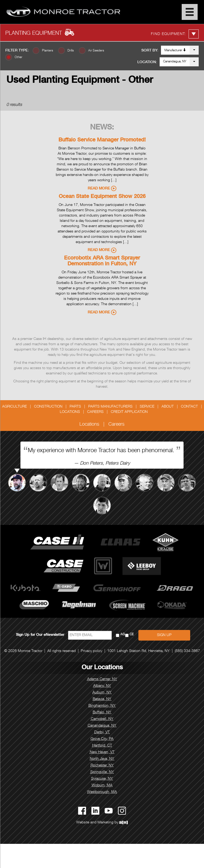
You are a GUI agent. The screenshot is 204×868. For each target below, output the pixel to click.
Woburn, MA (102, 785)
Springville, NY (102, 772)
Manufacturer (175, 50)
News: (102, 128)
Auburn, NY (102, 693)
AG (123, 635)
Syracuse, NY (102, 779)
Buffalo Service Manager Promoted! (102, 140)
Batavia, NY (102, 699)
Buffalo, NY (102, 712)
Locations (70, 412)
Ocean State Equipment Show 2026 (102, 197)
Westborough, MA (102, 792)
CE (132, 635)
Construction (48, 407)
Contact (189, 407)
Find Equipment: (175, 34)
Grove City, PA (102, 739)
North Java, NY (102, 759)
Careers (95, 412)
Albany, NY (102, 686)
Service (147, 407)
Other (18, 57)
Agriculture (14, 407)
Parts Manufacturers (110, 407)
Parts (75, 407)
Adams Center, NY (102, 679)
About (168, 407)
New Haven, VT (102, 752)
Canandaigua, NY (175, 62)
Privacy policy (92, 651)
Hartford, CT (102, 746)
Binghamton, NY (102, 706)
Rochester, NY (102, 766)
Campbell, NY (102, 719)
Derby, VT (102, 732)
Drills (71, 51)
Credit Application (129, 412)
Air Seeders (96, 51)
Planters (48, 51)
